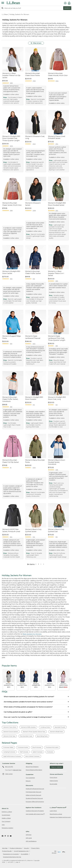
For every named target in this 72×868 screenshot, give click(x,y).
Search (67, 8)
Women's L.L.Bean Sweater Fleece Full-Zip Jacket (11, 75)
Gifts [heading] (28, 832)
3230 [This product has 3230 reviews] (11, 146)
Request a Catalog (7, 828)
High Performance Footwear (12, 756)
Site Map (5, 848)
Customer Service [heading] (9, 763)
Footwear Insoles (23, 747)
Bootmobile (53, 784)
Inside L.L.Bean (6, 818)
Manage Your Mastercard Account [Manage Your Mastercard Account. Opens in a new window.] (60, 817)
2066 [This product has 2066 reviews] (34, 210)
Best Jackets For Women (32, 634)
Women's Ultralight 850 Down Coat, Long (57, 398)
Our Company (6, 821)
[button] (43, 564)
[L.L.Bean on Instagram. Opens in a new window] (8, 836)
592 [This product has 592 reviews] (57, 537)
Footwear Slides (8, 747)
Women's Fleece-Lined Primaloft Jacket (57, 137)
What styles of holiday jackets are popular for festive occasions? (28, 707)
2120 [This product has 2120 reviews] (57, 210)
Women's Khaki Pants (56, 732)
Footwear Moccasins (52, 747)
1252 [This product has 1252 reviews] (11, 344)
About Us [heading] (5, 808)
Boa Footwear (37, 747)
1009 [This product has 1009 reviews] (34, 468)
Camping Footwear (9, 752)
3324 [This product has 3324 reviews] (57, 81)
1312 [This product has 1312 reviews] (34, 279)
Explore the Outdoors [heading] (34, 808)
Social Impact (6, 815)
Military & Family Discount (33, 795)
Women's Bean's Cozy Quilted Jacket (33, 530)
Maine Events (54, 781)
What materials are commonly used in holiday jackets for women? (29, 697)
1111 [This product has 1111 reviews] (11, 468)
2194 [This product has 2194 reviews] (57, 144)
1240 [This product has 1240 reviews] (34, 344)
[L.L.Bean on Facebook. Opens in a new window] (3, 836)
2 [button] (41, 564)
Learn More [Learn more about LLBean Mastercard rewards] (53, 811)
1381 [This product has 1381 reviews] (11, 407)
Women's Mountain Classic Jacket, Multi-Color (12, 204)
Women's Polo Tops (9, 736)
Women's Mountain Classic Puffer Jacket (33, 272)
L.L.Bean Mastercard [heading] (58, 808)
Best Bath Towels (60, 727)
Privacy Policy (35, 848)
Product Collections (16, 848)
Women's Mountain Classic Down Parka (33, 74)
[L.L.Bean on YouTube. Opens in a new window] (11, 836)
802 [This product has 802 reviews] (11, 537)
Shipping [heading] (29, 763)
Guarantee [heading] (30, 774)
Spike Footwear (38, 752)
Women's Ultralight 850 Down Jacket (11, 272)
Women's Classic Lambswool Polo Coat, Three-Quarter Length (57, 338)
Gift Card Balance (31, 841)
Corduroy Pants (45, 727)
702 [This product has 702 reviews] (34, 537)
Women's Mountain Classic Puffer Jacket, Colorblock (10, 399)
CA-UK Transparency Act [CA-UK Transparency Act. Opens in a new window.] (21, 851)
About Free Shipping (32, 767)
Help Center (8, 774)
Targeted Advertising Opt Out (12, 857)
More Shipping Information (34, 770)
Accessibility (25, 854)
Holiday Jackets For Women (19, 14)
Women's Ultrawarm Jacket (33, 204)
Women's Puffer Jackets (28, 727)
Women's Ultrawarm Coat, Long (35, 137)
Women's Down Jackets (11, 732)
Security (26, 848)
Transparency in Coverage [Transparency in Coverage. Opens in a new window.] (11, 854)
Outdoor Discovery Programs (35, 811)
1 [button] (38, 564)
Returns (28, 781)
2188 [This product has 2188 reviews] (11, 210)
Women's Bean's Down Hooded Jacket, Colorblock (57, 462)
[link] (9, 676)
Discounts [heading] (29, 786)
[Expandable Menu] (3, 3)
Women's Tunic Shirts (10, 727)
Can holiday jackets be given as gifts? (18, 712)
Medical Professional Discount (35, 789)
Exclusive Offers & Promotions (35, 802)
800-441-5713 (8, 767)
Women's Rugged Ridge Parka (12, 337)
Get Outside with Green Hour (35, 814)
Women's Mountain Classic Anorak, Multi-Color (58, 74)
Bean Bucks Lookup (56, 814)
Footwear (50, 752)
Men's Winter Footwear (32, 756)
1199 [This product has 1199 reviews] (57, 346)
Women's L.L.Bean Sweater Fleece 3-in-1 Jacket (56, 273)
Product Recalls (7, 851)
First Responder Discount (33, 792)
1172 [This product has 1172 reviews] (34, 405)
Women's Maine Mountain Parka (35, 461)
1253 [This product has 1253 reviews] (57, 281)
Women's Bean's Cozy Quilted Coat (56, 530)
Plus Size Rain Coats (26, 736)
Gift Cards (29, 838)
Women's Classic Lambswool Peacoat (33, 337)
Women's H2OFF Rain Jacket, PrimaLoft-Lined (11, 530)
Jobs (3, 825)
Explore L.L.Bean (7, 812)
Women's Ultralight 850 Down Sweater (34, 398)
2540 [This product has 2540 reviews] (34, 144)
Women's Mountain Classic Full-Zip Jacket (11, 461)
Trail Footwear (24, 752)
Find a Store (53, 777)
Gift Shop (29, 835)
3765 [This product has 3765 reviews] (34, 81)
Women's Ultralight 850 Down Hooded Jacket (57, 204)
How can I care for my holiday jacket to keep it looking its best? (28, 717)
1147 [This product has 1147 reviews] (57, 405)
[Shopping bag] (70, 3)
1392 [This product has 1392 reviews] (11, 279)
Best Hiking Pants (42, 736)
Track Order (56, 767)
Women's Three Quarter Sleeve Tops (34, 732)
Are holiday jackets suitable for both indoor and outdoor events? (28, 702)
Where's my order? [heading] (57, 763)
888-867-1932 (17, 770)
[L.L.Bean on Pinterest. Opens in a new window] (5, 836)
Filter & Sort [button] (36, 43)
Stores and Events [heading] (56, 774)
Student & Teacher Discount (34, 798)
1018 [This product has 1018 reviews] (57, 470)
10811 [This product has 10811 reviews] (11, 83)
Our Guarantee (30, 778)
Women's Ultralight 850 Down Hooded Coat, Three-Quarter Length (11, 138)
